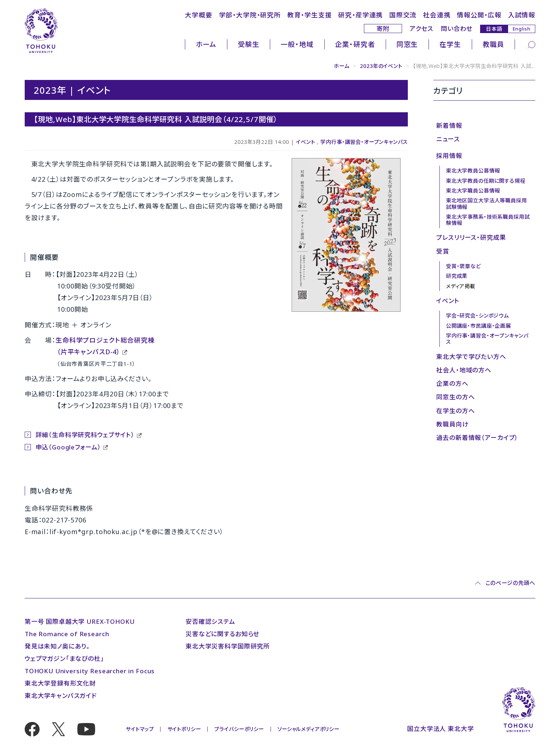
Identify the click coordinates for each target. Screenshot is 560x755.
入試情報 (522, 15)
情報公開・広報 (479, 15)
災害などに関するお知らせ (222, 634)
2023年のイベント (381, 66)
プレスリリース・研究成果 (471, 237)
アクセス (421, 29)
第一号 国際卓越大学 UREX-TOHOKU (80, 621)
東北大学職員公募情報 (473, 191)
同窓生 (407, 44)
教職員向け (452, 424)
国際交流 (403, 15)
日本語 (494, 29)
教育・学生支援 (310, 15)
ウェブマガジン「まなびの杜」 (64, 659)
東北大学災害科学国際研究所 (228, 646)
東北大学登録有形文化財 (60, 683)
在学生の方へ (455, 411)
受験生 (249, 44)
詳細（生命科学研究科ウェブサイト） (85, 435)
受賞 (443, 251)
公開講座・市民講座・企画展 (478, 326)
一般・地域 (297, 44)
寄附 (383, 29)
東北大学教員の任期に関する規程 (486, 181)
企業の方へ (452, 383)
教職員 (494, 44)
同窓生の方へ (455, 397)
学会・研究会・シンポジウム (477, 316)
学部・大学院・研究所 (250, 15)
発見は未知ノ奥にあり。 (57, 646)
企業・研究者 (355, 44)
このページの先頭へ (511, 583)
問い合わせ (457, 29)
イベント (305, 142)
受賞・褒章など (463, 266)
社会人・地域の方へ (464, 370)
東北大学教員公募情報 (473, 171)
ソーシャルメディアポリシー (309, 729)
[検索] (531, 44)
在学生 (450, 44)
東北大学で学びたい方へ (471, 357)
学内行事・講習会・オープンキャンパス (364, 142)
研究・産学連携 (360, 15)
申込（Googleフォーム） (68, 447)
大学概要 (198, 15)
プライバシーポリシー (239, 729)
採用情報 (449, 156)
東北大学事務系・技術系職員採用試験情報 (488, 220)
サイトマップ (140, 729)
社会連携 (437, 15)
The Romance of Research (67, 634)
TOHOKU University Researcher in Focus (90, 671)
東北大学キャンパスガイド (61, 696)
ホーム (206, 44)
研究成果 (457, 276)
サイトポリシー (184, 729)
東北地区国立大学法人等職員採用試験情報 (486, 203)
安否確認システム (210, 621)
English (522, 29)
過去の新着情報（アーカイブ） (477, 438)
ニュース (448, 139)
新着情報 (449, 126)
